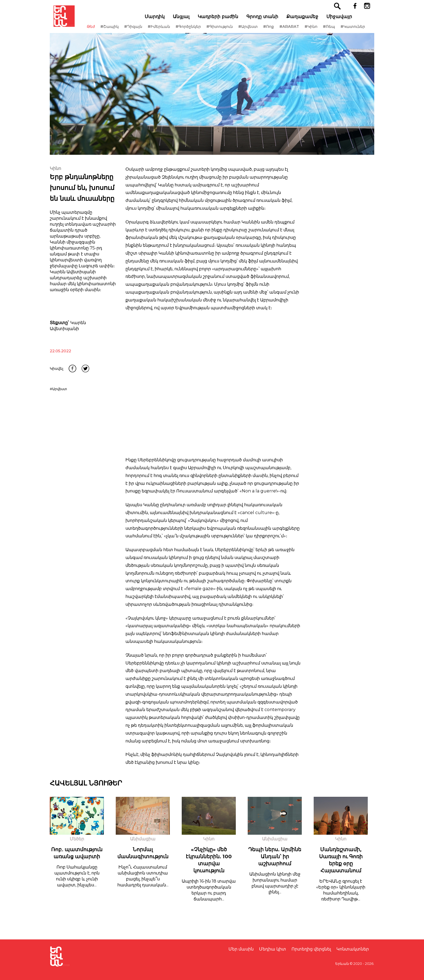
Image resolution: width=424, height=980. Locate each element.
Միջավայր (347, 19)
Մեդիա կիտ (273, 949)
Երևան (342, 963)
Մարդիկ (162, 19)
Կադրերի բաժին (226, 19)
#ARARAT (301, 29)
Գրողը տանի (270, 19)
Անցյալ (189, 19)
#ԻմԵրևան (170, 29)
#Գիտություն (231, 29)
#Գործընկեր (200, 29)
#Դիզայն (145, 29)
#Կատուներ (111, 35)
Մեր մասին (241, 949)
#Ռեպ (341, 29)
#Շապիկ (121, 29)
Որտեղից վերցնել (311, 949)
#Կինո (323, 29)
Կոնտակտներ (353, 949)
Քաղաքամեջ (310, 19)
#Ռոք (280, 29)
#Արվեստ (260, 29)
